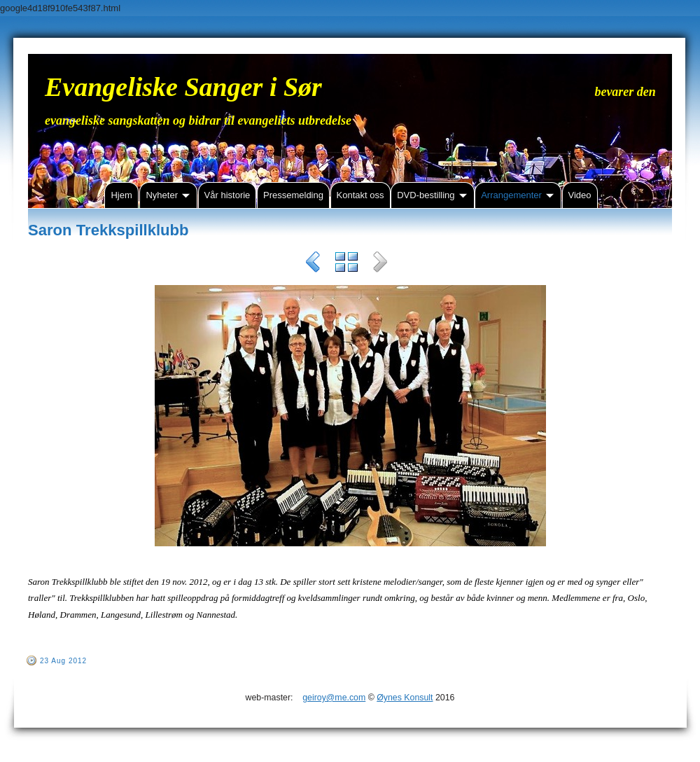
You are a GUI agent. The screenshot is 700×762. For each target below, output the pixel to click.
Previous (313, 264)
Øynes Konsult (405, 698)
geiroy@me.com (334, 698)
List (346, 264)
